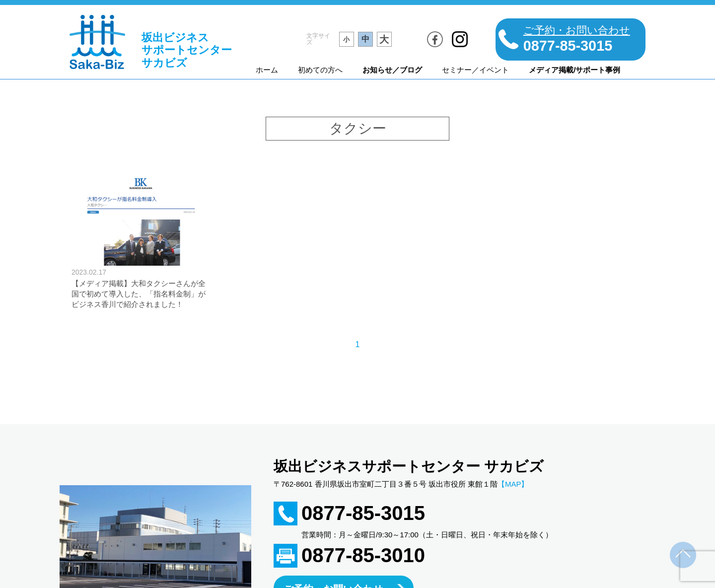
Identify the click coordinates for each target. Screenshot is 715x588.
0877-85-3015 (363, 513)
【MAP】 (513, 484)
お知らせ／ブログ (392, 70)
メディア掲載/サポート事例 (574, 70)
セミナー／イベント (475, 70)
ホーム (267, 70)
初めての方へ (320, 70)
